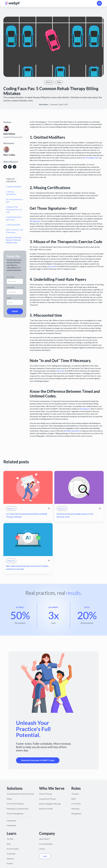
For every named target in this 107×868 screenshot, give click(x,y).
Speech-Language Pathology (50, 804)
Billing (9, 799)
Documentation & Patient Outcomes (20, 794)
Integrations (12, 821)
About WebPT (44, 839)
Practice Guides (13, 849)
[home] (12, 3)
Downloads (11, 854)
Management (76, 814)
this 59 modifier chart (91, 158)
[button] (99, 3)
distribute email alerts (72, 431)
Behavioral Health (46, 809)
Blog (9, 844)
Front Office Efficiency (15, 804)
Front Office (76, 804)
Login (45, 856)
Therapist (75, 794)
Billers (74, 799)
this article (52, 266)
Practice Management (15, 814)
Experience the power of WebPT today (38, 760)
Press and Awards (46, 844)
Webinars (10, 859)
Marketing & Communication (18, 809)
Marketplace (12, 825)
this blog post (35, 221)
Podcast (10, 863)
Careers (42, 849)
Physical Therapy (46, 794)
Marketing (75, 809)
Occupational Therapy (47, 799)
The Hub (10, 839)
